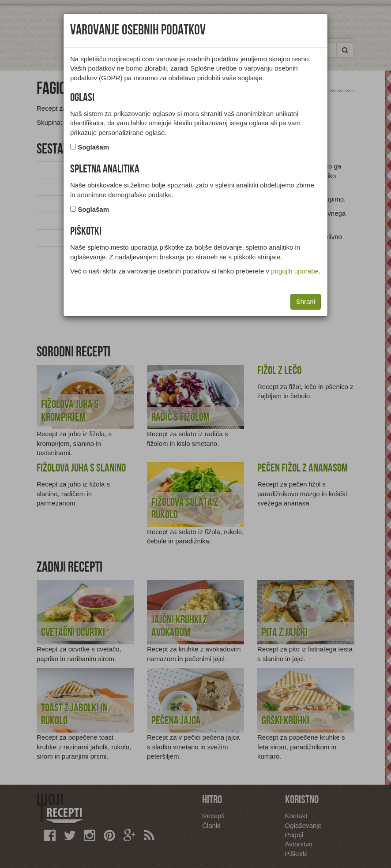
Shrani (306, 301)
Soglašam (93, 147)
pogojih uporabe (295, 271)
